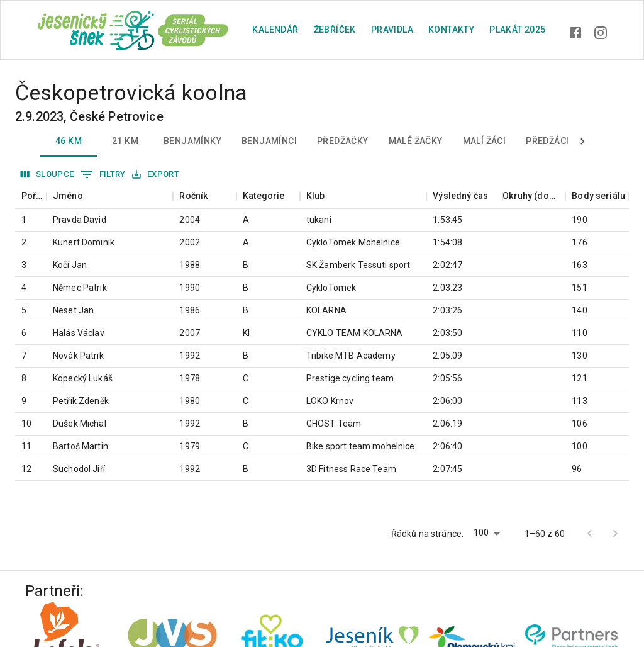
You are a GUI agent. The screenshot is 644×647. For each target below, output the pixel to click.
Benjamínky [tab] (192, 142)
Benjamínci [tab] (269, 142)
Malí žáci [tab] (485, 142)
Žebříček (335, 30)
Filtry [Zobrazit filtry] (103, 174)
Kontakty (451, 30)
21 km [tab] (125, 142)
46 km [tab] (69, 142)
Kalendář (275, 30)
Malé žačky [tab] (416, 142)
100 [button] (481, 532)
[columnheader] (31, 196)
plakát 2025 (517, 30)
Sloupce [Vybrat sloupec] (47, 175)
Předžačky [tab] (343, 142)
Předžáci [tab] (547, 142)
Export (156, 175)
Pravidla (392, 30)
